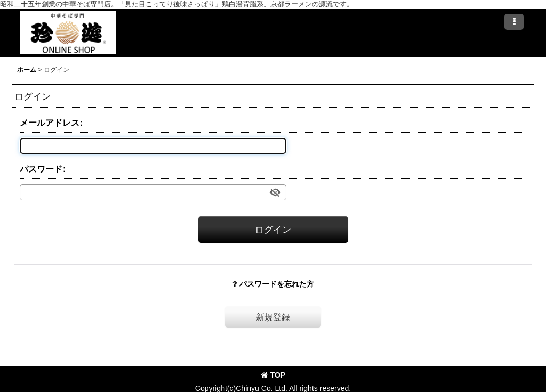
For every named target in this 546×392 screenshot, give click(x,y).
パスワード (41, 169)
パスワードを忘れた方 (273, 284)
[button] (514, 22)
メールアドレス (50, 123)
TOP (273, 375)
